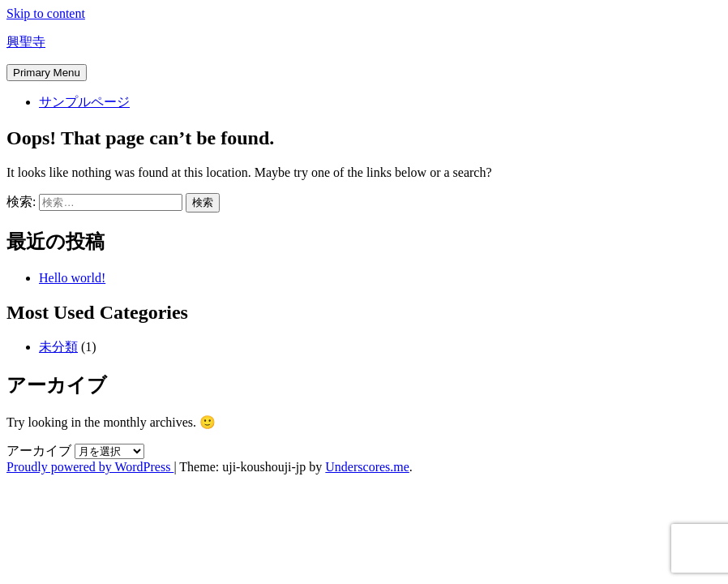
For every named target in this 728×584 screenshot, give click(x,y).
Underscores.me (367, 467)
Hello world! (72, 278)
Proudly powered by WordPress (90, 467)
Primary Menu (47, 73)
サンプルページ (84, 102)
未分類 (58, 347)
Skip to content (46, 13)
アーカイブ (39, 451)
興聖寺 (26, 42)
